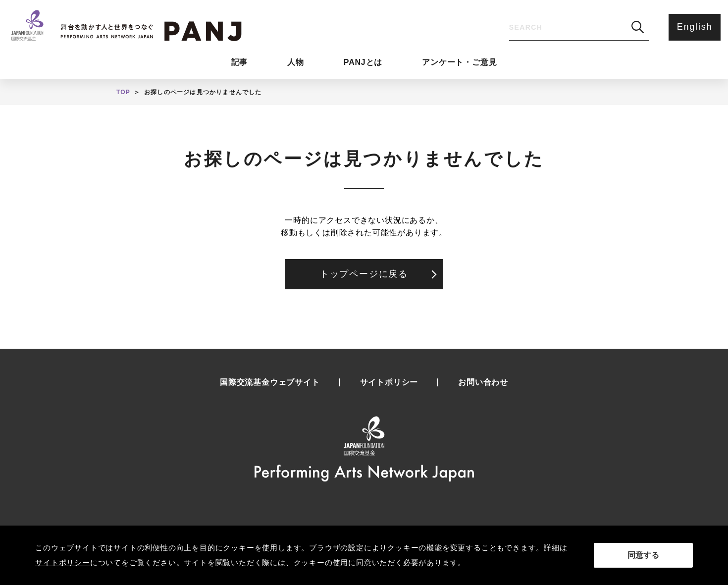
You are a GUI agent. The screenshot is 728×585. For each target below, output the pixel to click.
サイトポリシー (389, 382)
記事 (240, 62)
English (695, 27)
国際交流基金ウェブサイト (270, 382)
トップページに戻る (364, 274)
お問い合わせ (483, 382)
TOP (123, 92)
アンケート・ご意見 (459, 62)
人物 (296, 62)
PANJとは (363, 62)
